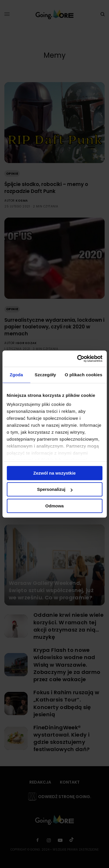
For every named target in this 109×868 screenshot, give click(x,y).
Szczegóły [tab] (45, 375)
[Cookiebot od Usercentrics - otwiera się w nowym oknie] (78, 359)
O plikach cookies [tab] (84, 375)
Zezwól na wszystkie (55, 473)
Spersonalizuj (55, 489)
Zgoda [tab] (16, 375)
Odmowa (54, 506)
